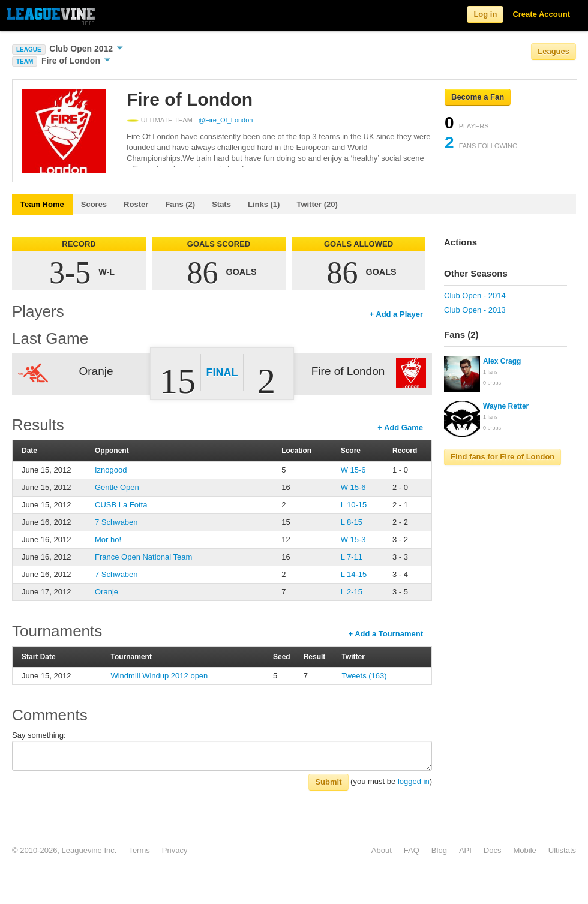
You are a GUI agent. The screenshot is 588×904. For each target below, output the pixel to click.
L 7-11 (352, 557)
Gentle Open (117, 487)
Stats (221, 204)
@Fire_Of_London (226, 120)
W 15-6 (353, 470)
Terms (139, 850)
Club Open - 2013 (475, 310)
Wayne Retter (506, 406)
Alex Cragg (502, 361)
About (382, 850)
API (465, 850)
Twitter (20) (317, 204)
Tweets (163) (364, 676)
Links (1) (264, 204)
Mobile (524, 850)
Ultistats (562, 850)
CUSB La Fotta (121, 505)
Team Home (42, 204)
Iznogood (111, 470)
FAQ (412, 850)
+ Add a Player (396, 314)
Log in (485, 14)
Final (222, 373)
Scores (94, 204)
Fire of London (76, 61)
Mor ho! (108, 540)
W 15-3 (353, 540)
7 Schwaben (116, 522)
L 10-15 (354, 505)
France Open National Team (143, 557)
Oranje (106, 592)
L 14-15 (354, 574)
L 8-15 (352, 522)
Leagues (553, 51)
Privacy (175, 850)
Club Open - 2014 (475, 295)
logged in (414, 781)
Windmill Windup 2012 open (159, 676)
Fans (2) (180, 204)
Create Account (541, 14)
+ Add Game (400, 427)
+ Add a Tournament (385, 634)
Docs (493, 850)
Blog (439, 850)
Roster (136, 204)
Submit (328, 782)
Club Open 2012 (86, 49)
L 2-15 (352, 592)
